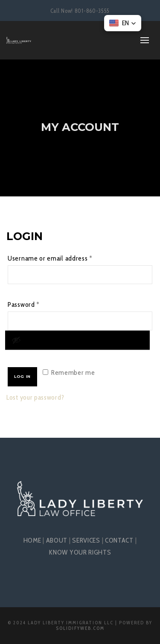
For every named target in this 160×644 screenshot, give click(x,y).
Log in (22, 376)
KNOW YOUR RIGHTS (80, 552)
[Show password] (77, 340)
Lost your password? (35, 397)
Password (36, 303)
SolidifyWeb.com (80, 628)
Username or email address (63, 257)
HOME (32, 540)
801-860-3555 (92, 11)
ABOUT (57, 540)
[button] (123, 23)
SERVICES (86, 540)
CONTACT (119, 540)
